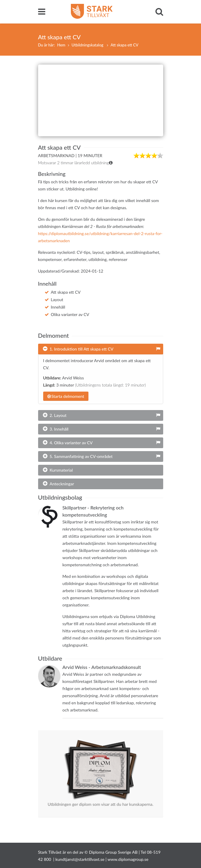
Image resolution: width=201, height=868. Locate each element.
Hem (61, 45)
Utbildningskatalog (88, 45)
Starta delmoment (66, 396)
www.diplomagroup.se (128, 859)
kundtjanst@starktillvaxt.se (80, 859)
